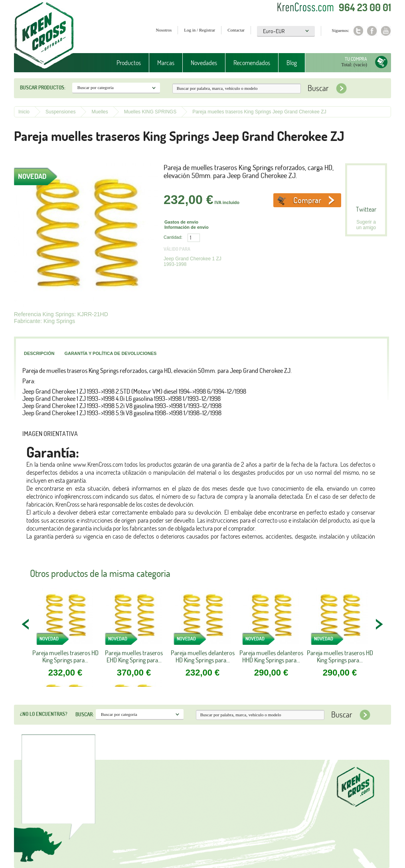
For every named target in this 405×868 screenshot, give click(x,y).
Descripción (39, 353)
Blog (292, 63)
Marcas (166, 63)
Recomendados (252, 63)
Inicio (24, 112)
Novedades (204, 63)
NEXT (379, 624)
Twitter (358, 31)
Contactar (236, 30)
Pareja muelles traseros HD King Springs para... (65, 656)
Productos (129, 63)
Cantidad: (173, 237)
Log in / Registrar (200, 30)
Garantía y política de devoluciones (110, 353)
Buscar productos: (43, 87)
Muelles (100, 112)
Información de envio (187, 227)
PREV (26, 624)
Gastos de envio (181, 222)
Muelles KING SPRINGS (150, 112)
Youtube (386, 31)
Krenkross (44, 36)
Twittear (366, 209)
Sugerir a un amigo (366, 225)
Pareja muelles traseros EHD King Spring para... (134, 656)
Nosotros (164, 30)
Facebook (372, 31)
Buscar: (85, 714)
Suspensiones (60, 112)
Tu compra (356, 59)
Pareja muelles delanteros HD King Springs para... (203, 656)
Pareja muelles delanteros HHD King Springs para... (271, 656)
